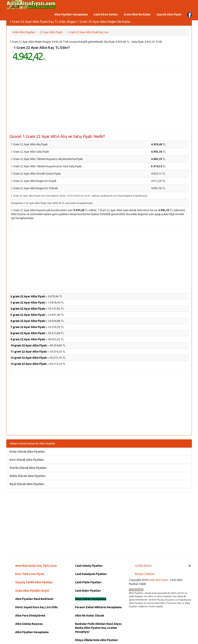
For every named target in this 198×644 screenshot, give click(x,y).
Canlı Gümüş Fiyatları (89, 566)
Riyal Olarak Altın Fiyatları (27, 484)
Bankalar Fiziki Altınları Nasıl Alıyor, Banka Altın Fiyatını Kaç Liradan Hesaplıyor (99, 628)
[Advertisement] (99, 98)
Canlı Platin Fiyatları (88, 582)
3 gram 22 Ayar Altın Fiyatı (28, 303)
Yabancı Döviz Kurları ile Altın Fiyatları (32, 444)
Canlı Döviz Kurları (106, 14)
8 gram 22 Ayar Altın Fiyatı (28, 333)
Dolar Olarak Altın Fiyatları (27, 452)
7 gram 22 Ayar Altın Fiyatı (28, 327)
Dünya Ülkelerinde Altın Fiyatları (97, 640)
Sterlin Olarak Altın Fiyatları (28, 468)
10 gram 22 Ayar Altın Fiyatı (29, 345)
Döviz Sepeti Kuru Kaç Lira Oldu (36, 607)
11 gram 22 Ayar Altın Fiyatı (29, 352)
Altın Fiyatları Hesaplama (71, 14)
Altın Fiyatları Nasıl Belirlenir (34, 599)
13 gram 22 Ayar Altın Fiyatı (29, 364)
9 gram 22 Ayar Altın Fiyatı (28, 339)
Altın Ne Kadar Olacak (90, 616)
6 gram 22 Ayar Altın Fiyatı (28, 321)
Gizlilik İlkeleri (143, 566)
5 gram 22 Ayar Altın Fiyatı (28, 315)
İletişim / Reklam (145, 574)
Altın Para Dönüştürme (30, 616)
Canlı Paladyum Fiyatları (91, 574)
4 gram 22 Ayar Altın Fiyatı (28, 309)
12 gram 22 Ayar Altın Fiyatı (29, 358)
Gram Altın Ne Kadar (137, 14)
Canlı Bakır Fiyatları (88, 591)
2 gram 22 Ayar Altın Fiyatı (28, 296)
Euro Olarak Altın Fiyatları (27, 460)
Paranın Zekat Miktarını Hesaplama (98, 607)
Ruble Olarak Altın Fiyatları (27, 476)
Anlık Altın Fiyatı (158, 580)
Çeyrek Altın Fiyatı (169, 14)
